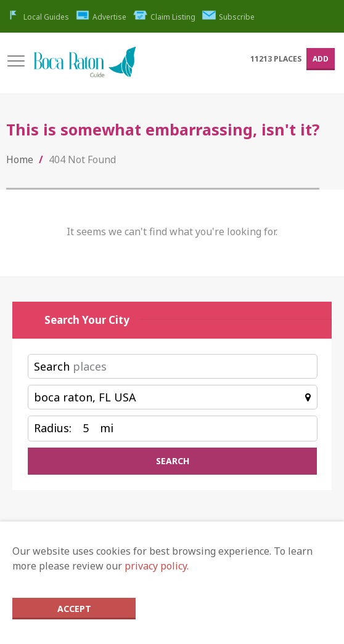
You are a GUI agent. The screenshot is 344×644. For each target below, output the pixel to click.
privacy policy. (157, 566)
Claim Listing (164, 17)
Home (20, 159)
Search (52, 366)
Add (321, 59)
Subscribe (229, 17)
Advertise (101, 17)
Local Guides (38, 17)
